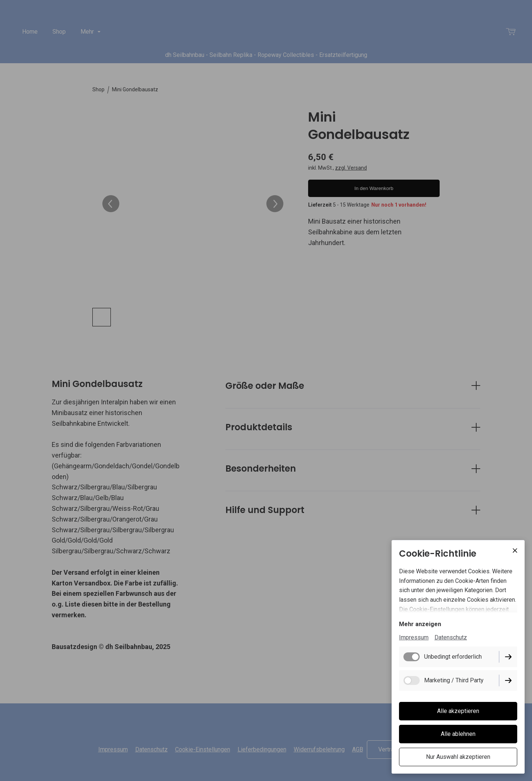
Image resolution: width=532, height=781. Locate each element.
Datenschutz (451, 637)
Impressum (414, 637)
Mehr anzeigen (420, 624)
